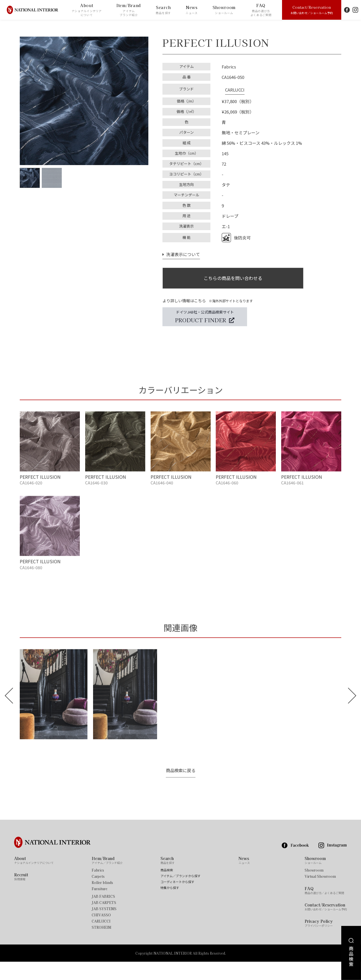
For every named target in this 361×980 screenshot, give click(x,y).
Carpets (98, 894)
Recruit (21, 895)
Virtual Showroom (320, 894)
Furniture (100, 907)
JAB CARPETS (104, 921)
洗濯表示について (180, 251)
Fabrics (98, 888)
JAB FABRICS (103, 914)
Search (163, 10)
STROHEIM (101, 945)
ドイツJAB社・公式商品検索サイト (205, 316)
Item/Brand (129, 10)
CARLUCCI (231, 87)
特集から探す (170, 906)
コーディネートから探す (177, 900)
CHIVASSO (101, 933)
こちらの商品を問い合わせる (233, 276)
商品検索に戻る (180, 789)
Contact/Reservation (312, 10)
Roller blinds (102, 901)
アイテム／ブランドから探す (180, 894)
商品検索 (167, 888)
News (192, 10)
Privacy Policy (319, 941)
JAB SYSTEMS (104, 927)
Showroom (224, 10)
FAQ (261, 10)
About (87, 10)
